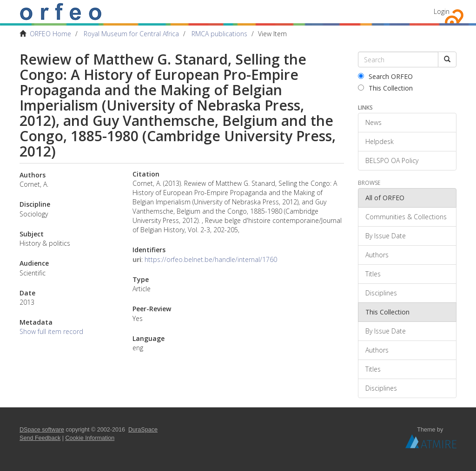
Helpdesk (380, 141)
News (374, 122)
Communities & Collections (406, 217)
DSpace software (42, 430)
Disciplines (381, 293)
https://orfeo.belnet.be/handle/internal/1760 (211, 259)
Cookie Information (90, 438)
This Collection (385, 88)
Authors (377, 255)
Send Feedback (40, 438)
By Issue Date (386, 236)
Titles (373, 274)
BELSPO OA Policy (392, 160)
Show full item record (51, 331)
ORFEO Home (50, 34)
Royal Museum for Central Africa (131, 34)
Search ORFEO (385, 76)
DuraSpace (143, 430)
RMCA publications (219, 34)
